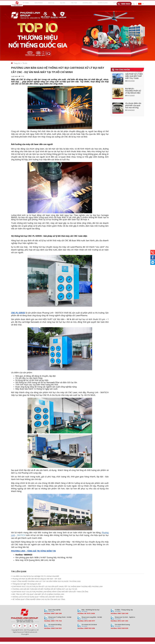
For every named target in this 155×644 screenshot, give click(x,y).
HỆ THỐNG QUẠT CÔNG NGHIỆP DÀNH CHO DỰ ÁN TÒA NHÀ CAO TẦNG (39, 602)
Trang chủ (17, 65)
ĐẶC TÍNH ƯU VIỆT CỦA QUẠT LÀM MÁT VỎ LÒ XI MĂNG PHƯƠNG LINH (38, 596)
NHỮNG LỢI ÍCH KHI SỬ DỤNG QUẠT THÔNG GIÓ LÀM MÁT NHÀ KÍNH (38, 599)
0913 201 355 (123, 623)
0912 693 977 (90, 623)
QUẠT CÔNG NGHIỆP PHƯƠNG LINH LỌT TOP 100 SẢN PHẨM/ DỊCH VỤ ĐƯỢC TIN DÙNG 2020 (46, 584)
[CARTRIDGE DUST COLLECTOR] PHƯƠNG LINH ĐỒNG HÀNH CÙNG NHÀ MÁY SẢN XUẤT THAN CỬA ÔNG (50, 594)
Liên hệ (112, 4)
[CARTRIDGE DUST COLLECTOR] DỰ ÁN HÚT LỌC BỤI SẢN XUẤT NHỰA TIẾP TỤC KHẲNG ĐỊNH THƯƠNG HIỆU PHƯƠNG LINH (57, 589)
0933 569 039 (123, 630)
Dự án (64, 4)
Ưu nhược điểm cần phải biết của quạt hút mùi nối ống (133, 108)
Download (86, 4)
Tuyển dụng (100, 4)
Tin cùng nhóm (122, 72)
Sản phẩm (43, 4)
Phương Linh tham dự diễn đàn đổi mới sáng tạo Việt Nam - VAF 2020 (37, 581)
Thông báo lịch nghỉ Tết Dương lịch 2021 (27, 586)
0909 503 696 (90, 630)
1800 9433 (125, 4)
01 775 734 (57, 623)
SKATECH (21, 538)
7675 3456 (91, 616)
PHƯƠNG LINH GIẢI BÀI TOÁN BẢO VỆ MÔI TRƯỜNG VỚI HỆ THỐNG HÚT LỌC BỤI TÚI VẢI (45, 591)
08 (85, 616)
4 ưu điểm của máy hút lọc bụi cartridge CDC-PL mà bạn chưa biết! (36, 578)
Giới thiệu (31, 4)
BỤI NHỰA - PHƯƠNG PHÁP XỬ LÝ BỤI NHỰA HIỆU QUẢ (133, 94)
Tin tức (74, 4)
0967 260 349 (56, 616)
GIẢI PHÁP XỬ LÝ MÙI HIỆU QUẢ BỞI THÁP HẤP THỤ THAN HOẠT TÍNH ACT (134, 79)
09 (52, 623)
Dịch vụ (55, 4)
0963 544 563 (56, 630)
